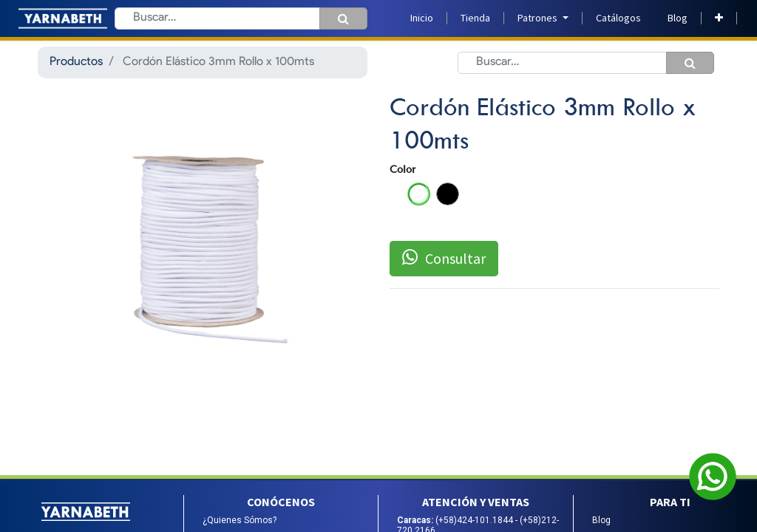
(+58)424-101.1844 (475, 520)
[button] (719, 18)
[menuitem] (422, 18)
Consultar (444, 258)
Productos (76, 62)
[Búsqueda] (343, 18)
